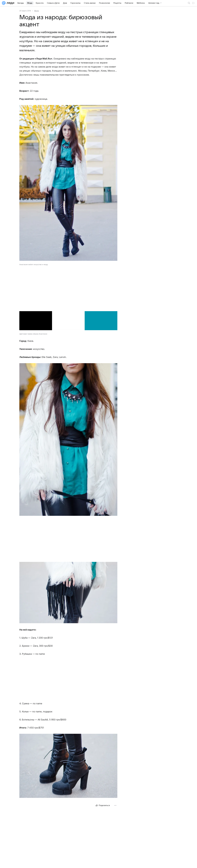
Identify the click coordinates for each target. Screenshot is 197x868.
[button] (68, 183)
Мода (36, 11)
